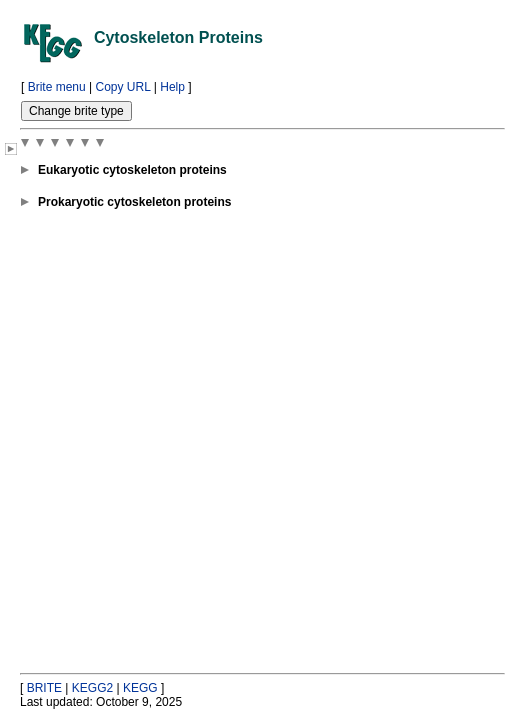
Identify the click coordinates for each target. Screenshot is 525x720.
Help (172, 87)
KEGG (140, 688)
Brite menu (57, 87)
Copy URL (123, 87)
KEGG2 (92, 688)
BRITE (44, 688)
